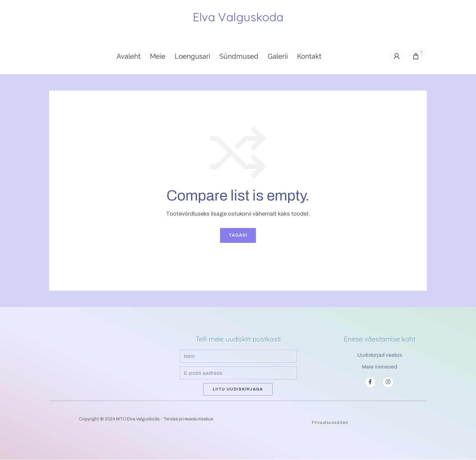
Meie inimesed (380, 367)
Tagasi (238, 236)
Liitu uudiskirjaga (238, 390)
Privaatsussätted (330, 423)
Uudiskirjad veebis (380, 355)
